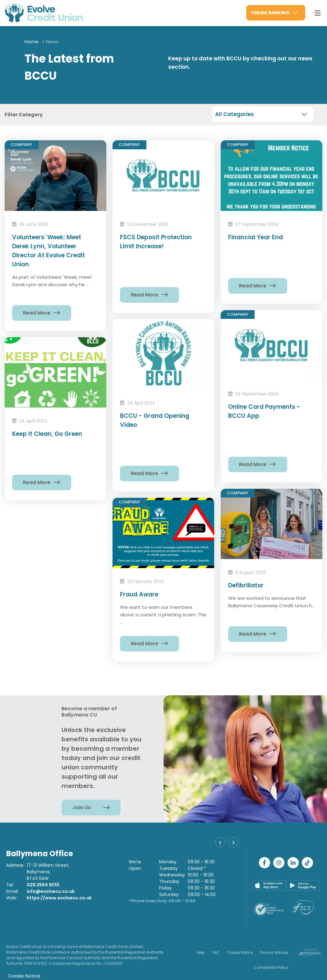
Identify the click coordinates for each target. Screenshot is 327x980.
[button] (220, 842)
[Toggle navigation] (317, 13)
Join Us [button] (82, 807)
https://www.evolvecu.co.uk (59, 898)
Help (200, 952)
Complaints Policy (271, 967)
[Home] (39, 13)
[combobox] (263, 114)
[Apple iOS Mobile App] (269, 885)
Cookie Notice (240, 952)
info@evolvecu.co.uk (51, 891)
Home (32, 42)
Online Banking (270, 13)
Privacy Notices (274, 952)
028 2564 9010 (43, 885)
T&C (216, 952)
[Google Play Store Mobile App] (303, 885)
